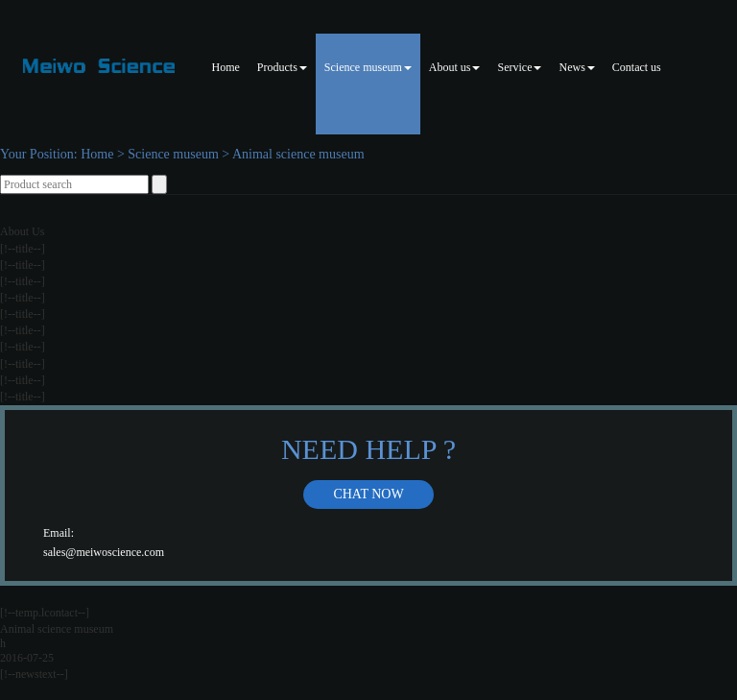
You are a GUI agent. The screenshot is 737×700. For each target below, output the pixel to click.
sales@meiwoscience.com (104, 552)
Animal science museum (298, 154)
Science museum (368, 67)
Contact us (637, 67)
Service (519, 67)
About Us (22, 231)
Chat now (368, 494)
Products (282, 67)
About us (455, 67)
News (576, 67)
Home (226, 67)
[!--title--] (23, 249)
